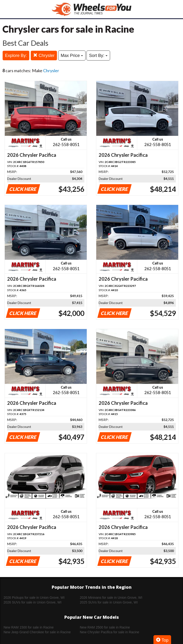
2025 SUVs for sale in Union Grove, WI (109, 602)
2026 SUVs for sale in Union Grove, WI (33, 602)
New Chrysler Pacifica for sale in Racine (109, 632)
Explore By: (16, 56)
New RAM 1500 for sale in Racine (29, 627)
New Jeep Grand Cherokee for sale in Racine (37, 632)
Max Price (72, 56)
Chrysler (44, 55)
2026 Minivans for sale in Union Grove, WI (111, 598)
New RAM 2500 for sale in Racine (105, 627)
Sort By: (98, 56)
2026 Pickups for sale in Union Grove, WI (34, 598)
